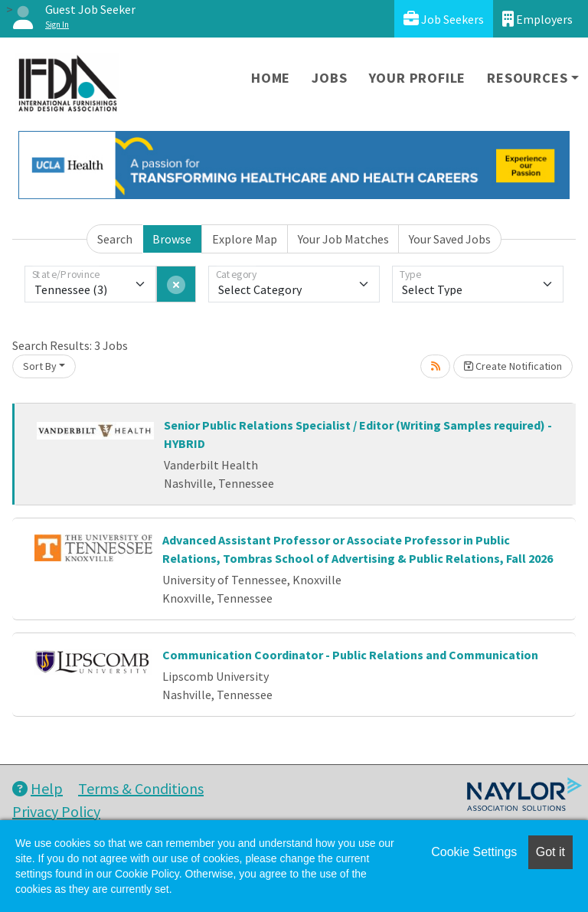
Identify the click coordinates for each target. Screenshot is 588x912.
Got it (550, 852)
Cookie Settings (474, 852)
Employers (537, 19)
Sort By (40, 366)
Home (271, 78)
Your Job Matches (343, 239)
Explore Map (245, 239)
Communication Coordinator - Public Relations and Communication (350, 655)
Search (115, 239)
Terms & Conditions (141, 788)
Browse (172, 239)
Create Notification (513, 366)
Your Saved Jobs (450, 239)
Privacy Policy (56, 811)
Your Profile (418, 78)
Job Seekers (444, 19)
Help (38, 788)
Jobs (329, 78)
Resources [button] (527, 78)
